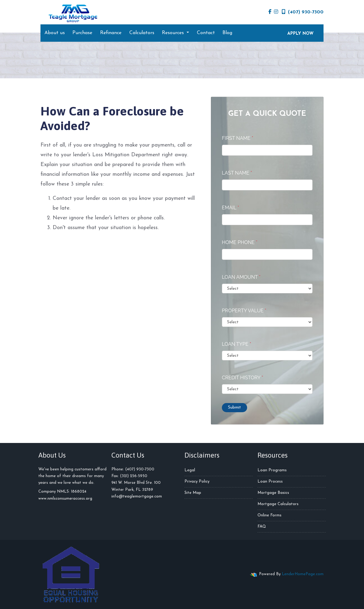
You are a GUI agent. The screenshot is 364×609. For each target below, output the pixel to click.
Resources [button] (174, 33)
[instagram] (276, 12)
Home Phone (240, 242)
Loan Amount (241, 277)
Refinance (111, 33)
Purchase (82, 33)
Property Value (244, 311)
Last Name (237, 173)
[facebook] (270, 12)
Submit (235, 407)
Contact (206, 33)
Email (231, 208)
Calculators (142, 33)
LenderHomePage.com (303, 574)
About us (55, 33)
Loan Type (236, 344)
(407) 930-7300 (303, 12)
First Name (238, 138)
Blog (227, 33)
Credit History (243, 378)
